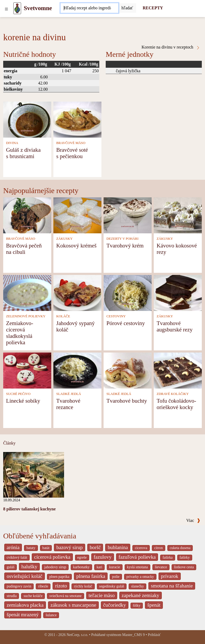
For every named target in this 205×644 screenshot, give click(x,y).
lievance (161, 567)
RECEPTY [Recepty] (153, 8)
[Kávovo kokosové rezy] (178, 215)
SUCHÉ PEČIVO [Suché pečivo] (18, 394)
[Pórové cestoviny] (128, 292)
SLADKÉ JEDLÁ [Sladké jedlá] (69, 394)
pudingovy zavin (19, 586)
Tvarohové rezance (68, 404)
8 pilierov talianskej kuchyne (29, 509)
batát (46, 548)
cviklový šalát (17, 557)
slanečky (137, 586)
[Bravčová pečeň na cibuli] (27, 215)
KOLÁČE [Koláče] (63, 316)
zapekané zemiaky (141, 595)
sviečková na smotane (66, 596)
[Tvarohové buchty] (128, 370)
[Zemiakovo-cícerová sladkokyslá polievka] (27, 292)
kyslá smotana (137, 567)
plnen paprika (59, 577)
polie (116, 577)
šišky (137, 605)
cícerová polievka (52, 557)
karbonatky (81, 567)
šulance (51, 615)
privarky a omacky (140, 577)
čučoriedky (115, 605)
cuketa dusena (180, 548)
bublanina (118, 547)
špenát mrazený (23, 615)
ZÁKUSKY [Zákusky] (64, 239)
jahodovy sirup (55, 567)
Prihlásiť (154, 635)
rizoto (61, 586)
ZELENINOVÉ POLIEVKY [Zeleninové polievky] (26, 316)
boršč (95, 547)
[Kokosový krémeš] (77, 215)
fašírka (167, 557)
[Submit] (127, 8)
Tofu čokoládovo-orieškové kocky (176, 404)
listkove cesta (184, 567)
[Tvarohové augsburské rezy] (178, 292)
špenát (154, 605)
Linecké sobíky (23, 401)
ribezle (43, 586)
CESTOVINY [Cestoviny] (116, 316)
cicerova (141, 548)
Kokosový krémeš (76, 245)
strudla (12, 596)
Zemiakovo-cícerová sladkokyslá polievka (20, 333)
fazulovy (103, 557)
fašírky (185, 557)
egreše (82, 557)
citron (159, 548)
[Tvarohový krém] (128, 215)
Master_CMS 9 (133, 635)
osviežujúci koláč (25, 576)
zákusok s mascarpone (73, 605)
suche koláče (33, 596)
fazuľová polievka (137, 557)
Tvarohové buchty (127, 401)
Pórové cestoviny (126, 323)
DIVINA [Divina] (12, 143)
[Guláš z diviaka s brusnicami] (27, 119)
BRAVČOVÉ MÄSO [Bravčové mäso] (71, 143)
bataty (31, 548)
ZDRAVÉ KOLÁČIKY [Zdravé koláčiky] (173, 394)
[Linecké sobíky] (27, 370)
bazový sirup (70, 547)
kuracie (115, 567)
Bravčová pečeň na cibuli (24, 249)
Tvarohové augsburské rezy (175, 326)
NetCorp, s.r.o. (77, 635)
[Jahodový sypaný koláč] (77, 292)
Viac (193, 520)
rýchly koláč (83, 586)
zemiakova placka (25, 605)
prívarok (170, 576)
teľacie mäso (102, 595)
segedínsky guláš (112, 586)
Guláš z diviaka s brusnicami (23, 153)
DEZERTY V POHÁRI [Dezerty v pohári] (123, 239)
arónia (13, 547)
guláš (11, 567)
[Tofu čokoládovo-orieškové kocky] (178, 370)
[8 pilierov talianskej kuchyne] (34, 474)
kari (99, 567)
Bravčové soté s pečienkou (72, 153)
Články (9, 443)
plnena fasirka (91, 576)
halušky (29, 567)
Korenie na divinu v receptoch (171, 47)
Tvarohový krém (125, 245)
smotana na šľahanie (172, 586)
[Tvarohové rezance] (77, 370)
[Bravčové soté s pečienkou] (77, 119)
